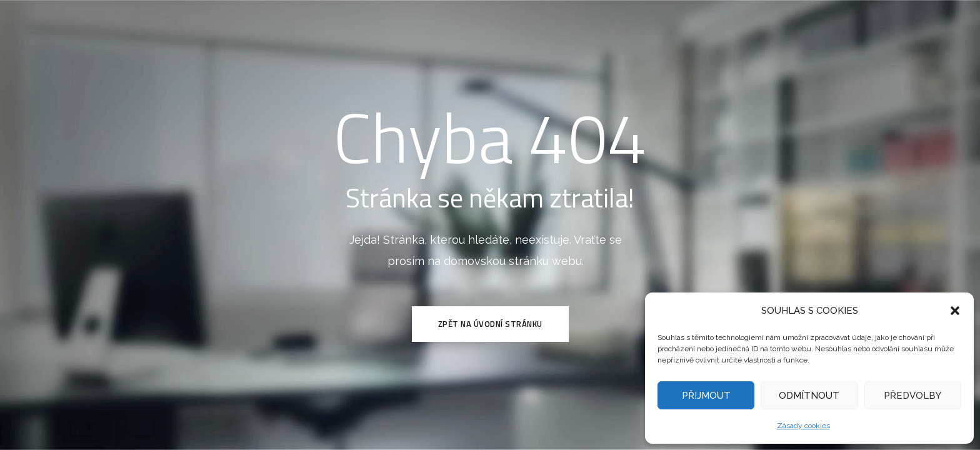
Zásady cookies (803, 426)
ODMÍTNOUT (809, 396)
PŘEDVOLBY (912, 396)
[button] (955, 311)
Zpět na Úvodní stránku (490, 324)
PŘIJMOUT (706, 396)
